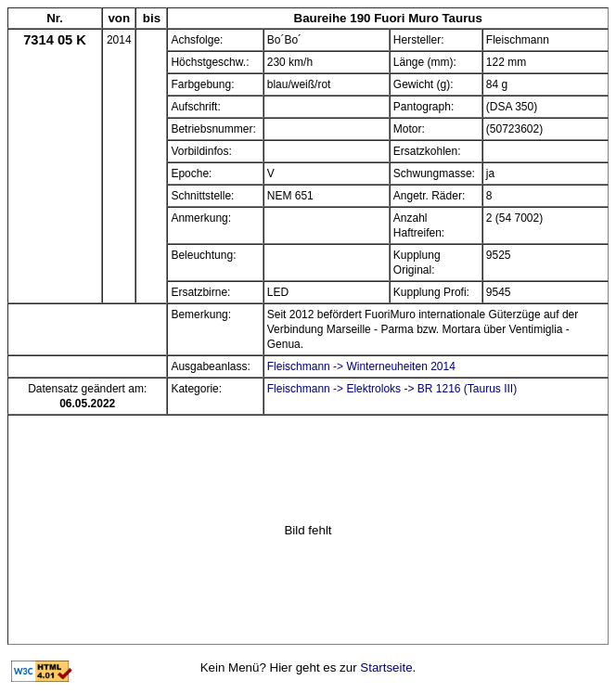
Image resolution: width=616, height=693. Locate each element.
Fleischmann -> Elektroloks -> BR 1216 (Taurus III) (392, 389)
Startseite (386, 667)
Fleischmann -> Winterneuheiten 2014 (361, 366)
